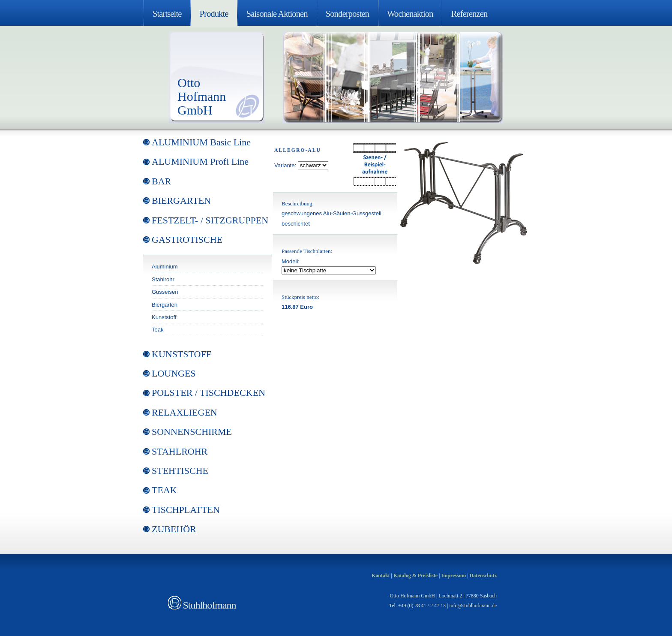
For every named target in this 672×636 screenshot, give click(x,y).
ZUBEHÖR (174, 529)
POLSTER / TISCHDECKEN (208, 393)
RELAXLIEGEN (184, 412)
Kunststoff (164, 317)
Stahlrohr (163, 279)
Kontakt (381, 576)
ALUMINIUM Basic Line (201, 142)
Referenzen (469, 14)
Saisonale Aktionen (277, 14)
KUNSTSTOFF (181, 354)
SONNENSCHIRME (192, 432)
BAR (161, 181)
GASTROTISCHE (187, 240)
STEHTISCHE (180, 471)
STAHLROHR (180, 451)
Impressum (453, 576)
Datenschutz (483, 576)
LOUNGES (174, 373)
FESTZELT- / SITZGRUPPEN (210, 220)
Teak (157, 330)
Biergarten (165, 305)
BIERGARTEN (181, 200)
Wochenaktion (410, 14)
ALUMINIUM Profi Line (200, 161)
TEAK (164, 490)
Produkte (214, 14)
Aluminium (165, 267)
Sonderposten (347, 14)
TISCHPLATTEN (186, 510)
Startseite (167, 14)
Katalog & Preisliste (415, 576)
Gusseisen (165, 292)
